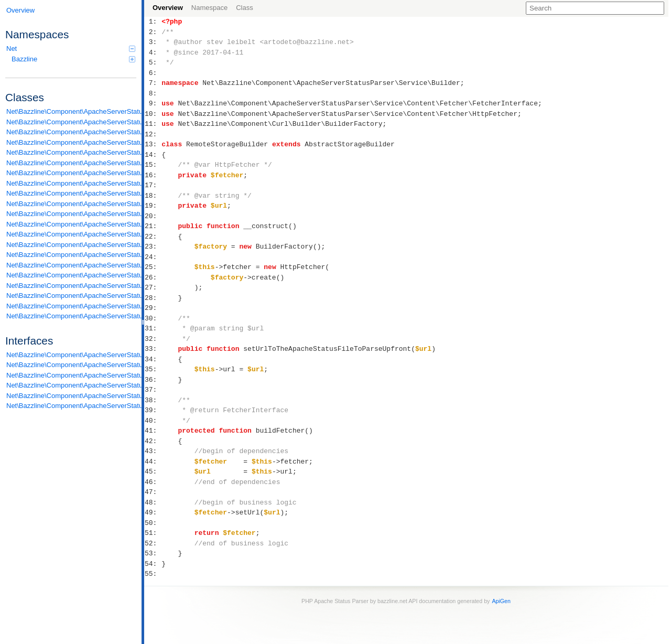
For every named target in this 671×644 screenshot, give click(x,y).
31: (153, 328)
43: (153, 451)
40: (153, 421)
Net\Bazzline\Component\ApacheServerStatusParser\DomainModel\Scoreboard (71, 132)
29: (153, 308)
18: (153, 196)
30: (153, 318)
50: (153, 523)
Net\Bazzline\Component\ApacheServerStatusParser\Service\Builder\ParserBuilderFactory (71, 183)
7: (153, 83)
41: (153, 431)
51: (153, 533)
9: (153, 103)
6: (153, 73)
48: (153, 502)
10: (153, 114)
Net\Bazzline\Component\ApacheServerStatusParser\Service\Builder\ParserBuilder (71, 173)
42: (153, 441)
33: (153, 349)
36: (153, 380)
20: (153, 216)
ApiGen (501, 601)
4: (153, 52)
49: (153, 512)
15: (153, 165)
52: (153, 543)
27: (153, 287)
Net (71, 49)
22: (153, 237)
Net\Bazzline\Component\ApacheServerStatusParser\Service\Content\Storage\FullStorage (71, 306)
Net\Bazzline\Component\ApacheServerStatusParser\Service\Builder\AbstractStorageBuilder (71, 152)
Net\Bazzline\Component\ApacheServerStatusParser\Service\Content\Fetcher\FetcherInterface (71, 375)
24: (153, 257)
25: (153, 267)
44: (153, 461)
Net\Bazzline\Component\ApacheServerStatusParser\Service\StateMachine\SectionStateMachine (71, 316)
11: (153, 124)
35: (153, 369)
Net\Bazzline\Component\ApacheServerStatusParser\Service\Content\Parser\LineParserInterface (71, 385)
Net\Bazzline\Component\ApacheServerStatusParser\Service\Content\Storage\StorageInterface (71, 406)
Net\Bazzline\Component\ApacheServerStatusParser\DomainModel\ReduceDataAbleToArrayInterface (71, 355)
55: (153, 574)
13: (153, 144)
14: (153, 155)
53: (153, 553)
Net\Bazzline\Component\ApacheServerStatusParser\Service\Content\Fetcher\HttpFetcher (71, 224)
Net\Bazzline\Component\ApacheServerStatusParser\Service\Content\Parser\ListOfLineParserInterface (71, 396)
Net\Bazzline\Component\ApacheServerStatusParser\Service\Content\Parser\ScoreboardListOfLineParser (71, 265)
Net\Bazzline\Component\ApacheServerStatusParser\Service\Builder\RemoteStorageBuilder (71, 193)
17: (153, 185)
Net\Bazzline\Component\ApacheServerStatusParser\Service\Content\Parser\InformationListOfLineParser (71, 255)
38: (153, 400)
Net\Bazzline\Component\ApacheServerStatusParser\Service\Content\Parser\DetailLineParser (71, 234)
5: (153, 62)
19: (153, 206)
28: (153, 298)
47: (153, 492)
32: (153, 339)
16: (153, 175)
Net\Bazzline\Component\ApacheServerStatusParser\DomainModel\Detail (71, 111)
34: (153, 359)
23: (153, 246)
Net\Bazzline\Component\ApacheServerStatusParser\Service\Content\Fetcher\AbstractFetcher (71, 204)
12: (153, 134)
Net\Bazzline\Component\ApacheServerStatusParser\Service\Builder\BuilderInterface (71, 365)
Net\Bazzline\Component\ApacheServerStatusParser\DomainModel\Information (71, 122)
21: (153, 226)
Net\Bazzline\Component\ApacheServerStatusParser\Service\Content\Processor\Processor (71, 286)
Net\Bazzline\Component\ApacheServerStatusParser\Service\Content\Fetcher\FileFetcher (71, 214)
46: (153, 482)
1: (153, 22)
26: (153, 277)
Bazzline (73, 59)
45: (153, 471)
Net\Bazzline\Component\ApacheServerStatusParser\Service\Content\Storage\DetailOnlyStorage (71, 296)
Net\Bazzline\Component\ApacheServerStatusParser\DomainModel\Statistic (71, 142)
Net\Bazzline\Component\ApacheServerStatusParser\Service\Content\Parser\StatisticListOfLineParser (71, 275)
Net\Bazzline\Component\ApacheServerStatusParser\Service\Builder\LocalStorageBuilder (71, 163)
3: (153, 42)
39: (153, 410)
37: (153, 390)
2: (153, 32)
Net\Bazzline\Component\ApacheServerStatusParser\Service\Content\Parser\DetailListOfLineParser (71, 245)
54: (153, 564)
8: (153, 93)
